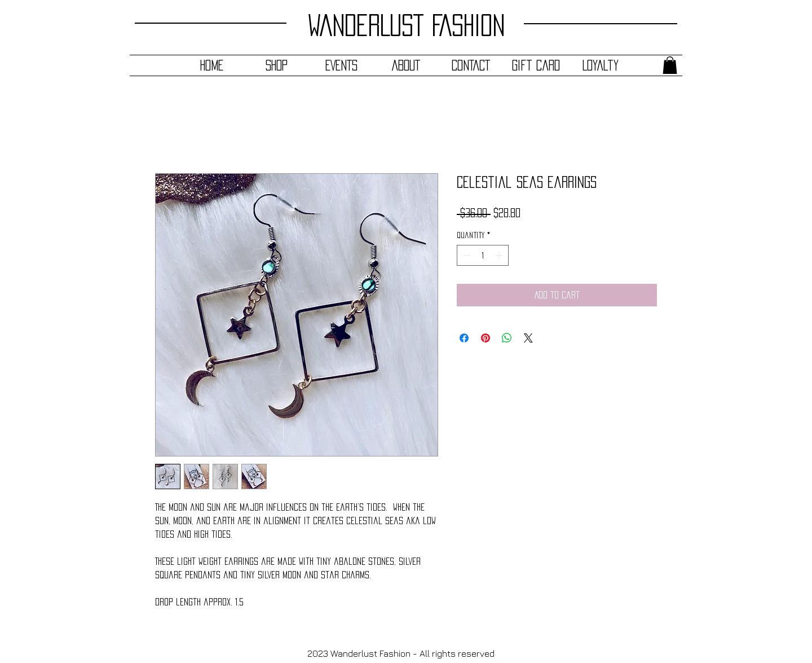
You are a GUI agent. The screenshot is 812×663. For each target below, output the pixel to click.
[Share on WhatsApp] (507, 338)
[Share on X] (528, 338)
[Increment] (500, 255)
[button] (670, 65)
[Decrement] (465, 255)
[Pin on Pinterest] (486, 338)
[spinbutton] (483, 255)
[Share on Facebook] (464, 338)
